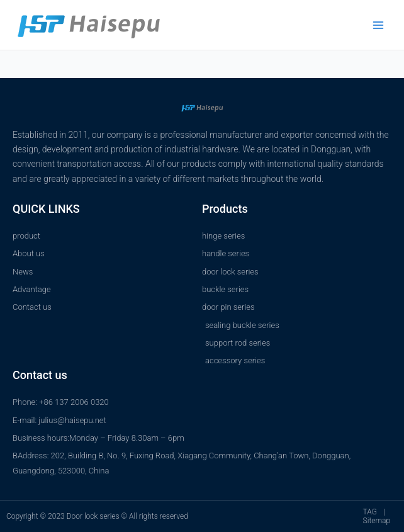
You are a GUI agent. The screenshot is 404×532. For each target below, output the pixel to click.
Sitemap (377, 521)
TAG (370, 512)
